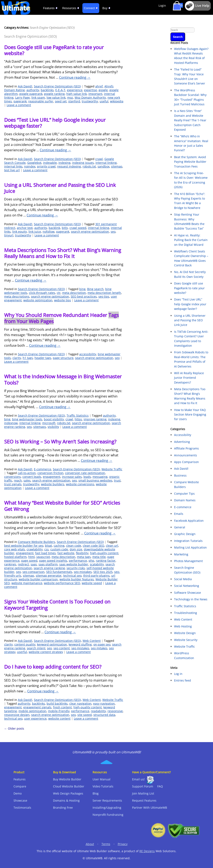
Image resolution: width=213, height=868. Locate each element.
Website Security (186, 640)
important (95, 94)
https (78, 419)
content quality (25, 644)
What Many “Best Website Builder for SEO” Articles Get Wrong (62, 506)
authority (33, 90)
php (91, 561)
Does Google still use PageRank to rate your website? (54, 50)
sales (27, 480)
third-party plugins (96, 576)
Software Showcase (188, 593)
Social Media (183, 579)
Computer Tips (184, 494)
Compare (20, 786)
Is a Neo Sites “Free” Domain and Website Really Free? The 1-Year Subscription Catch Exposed (190, 120)
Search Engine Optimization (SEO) (57, 86)
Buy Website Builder (67, 779)
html (32, 557)
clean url (112, 546)
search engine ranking (49, 568)
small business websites (95, 480)
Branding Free (63, 808)
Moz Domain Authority (90, 97)
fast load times (45, 553)
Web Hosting (183, 626)
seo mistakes (83, 572)
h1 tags (28, 358)
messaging (100, 477)
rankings (10, 564)
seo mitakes (99, 648)
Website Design (185, 633)
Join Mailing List (143, 793)
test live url (12, 170)
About (90, 844)
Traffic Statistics (78, 415)
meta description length (104, 293)
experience (75, 90)
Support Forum (143, 786)
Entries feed (183, 680)
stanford (74, 101)
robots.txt (89, 166)
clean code (74, 546)
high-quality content (104, 553)
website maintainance (27, 583)
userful (22, 652)
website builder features (77, 579)
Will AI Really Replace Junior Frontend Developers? (189, 378)
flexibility (82, 553)
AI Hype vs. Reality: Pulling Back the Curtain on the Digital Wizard (191, 240)
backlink (54, 228)
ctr (59, 293)
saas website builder (74, 564)
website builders (53, 484)
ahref (99, 86)
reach (18, 480)
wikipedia (117, 101)
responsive (115, 711)
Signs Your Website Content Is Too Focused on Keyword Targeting (57, 605)
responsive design (17, 715)
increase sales (72, 477)
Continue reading (75, 77)
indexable (50, 163)
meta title (99, 557)
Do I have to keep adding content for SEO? (53, 667)
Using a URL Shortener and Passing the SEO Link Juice (60, 188)
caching (59, 546)
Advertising (182, 442)
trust (117, 480)
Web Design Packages (68, 793)
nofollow (49, 232)
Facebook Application (189, 521)
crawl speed (78, 228)
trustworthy (90, 101)
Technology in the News (191, 599)
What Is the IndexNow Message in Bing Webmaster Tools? (63, 379)
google (103, 90)
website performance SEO (62, 583)
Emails (179, 514)
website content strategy (46, 652)
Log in (178, 674)
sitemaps (40, 427)
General (180, 527)
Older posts (14, 728)
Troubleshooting (186, 613)
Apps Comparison (186, 462)
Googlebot (34, 163)
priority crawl (46, 166)
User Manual (102, 779)
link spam (38, 97)
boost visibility (54, 419)
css (46, 549)
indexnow (11, 423)
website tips (63, 300)
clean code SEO (93, 546)
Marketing (181, 554)
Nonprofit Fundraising (108, 815)
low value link (56, 97)
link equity (20, 232)
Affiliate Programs (186, 448)
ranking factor (106, 561)
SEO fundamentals (59, 572)
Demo (18, 793)
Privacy (123, 844)
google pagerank (31, 94)
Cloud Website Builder (69, 786)
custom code (59, 549)
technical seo (72, 576)
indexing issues (83, 163)
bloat (48, 546)
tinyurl (9, 235)
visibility (53, 427)
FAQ (160, 786)
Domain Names (185, 500)
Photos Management (188, 561)
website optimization (38, 300)
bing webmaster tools (27, 419)
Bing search (95, 289)
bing (82, 289)
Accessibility (183, 435)
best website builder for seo (24, 546)
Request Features (144, 800)
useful (104, 101)
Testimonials (22, 808)
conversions (12, 477)
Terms (106, 844)
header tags (43, 358)
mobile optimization (32, 711)
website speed (92, 583)
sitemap (117, 166)
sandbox (103, 166)
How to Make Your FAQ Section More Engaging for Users (190, 415)
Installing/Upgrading (107, 808)
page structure (63, 358)
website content (59, 718)
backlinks (47, 90)
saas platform (48, 564)
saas (34, 564)
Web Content (92, 641)
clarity (17, 358)
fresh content (62, 707)
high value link (77, 94)
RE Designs (147, 851)
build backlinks (57, 703)
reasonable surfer (41, 101)
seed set (61, 101)
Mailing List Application (190, 547)
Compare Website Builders (37, 542)
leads (87, 477)
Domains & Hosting (66, 800)
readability (98, 711)
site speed (85, 715)
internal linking (106, 163)
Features (20, 779)
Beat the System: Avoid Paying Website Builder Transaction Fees (190, 162)
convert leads (32, 477)
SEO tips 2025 (103, 572)
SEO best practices (84, 296)
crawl (99, 159)
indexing (64, 163)
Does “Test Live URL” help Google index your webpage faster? (55, 123)
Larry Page (22, 97)
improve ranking (95, 419)
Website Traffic (112, 469)
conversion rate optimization (85, 473)
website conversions (80, 484)
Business (180, 475)
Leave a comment (19, 105)
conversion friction (50, 473)
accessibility (88, 354)
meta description (74, 293)
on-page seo (102, 644)
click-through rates (42, 293)
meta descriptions (17, 296)
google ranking (54, 94)
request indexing (69, 166)
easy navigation (104, 703)
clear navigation (80, 703)
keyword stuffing (80, 644)
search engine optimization (90, 232)
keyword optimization (52, 644)
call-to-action (27, 473)
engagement (52, 477)
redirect (23, 564)
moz (70, 97)
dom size (76, 549)
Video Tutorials (103, 786)
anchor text (25, 228)
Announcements (186, 455)
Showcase (20, 800)
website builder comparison (38, 579)
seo (113, 232)
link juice (35, 232)
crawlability (35, 549)
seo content (62, 648)
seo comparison (33, 572)
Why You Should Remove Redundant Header (61, 318)
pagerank (20, 101)
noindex (30, 166)
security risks (76, 568)
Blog (96, 793)
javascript (43, 557)
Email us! (138, 779)
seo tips (104, 296)
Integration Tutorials (188, 541)
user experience (35, 718)
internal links (13, 166)
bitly (65, 228)
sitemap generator (49, 576)
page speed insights (53, 561)
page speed (29, 561)
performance (78, 561)
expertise (90, 90)
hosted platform (15, 557)
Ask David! (25, 86)
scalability (97, 564)
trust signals (13, 484)
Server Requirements (107, 800)
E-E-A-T (60, 90)
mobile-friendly (59, 711)
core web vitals (15, 549)
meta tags (84, 557)
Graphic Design (185, 534)
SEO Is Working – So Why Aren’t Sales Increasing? (60, 441)
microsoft (49, 423)
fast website (66, 553)
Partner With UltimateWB (150, 808)
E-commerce (43, 469)
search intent (36, 648)
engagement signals (37, 707)
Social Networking (187, 586)
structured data (104, 715)
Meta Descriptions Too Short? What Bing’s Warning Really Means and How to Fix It (63, 253)
